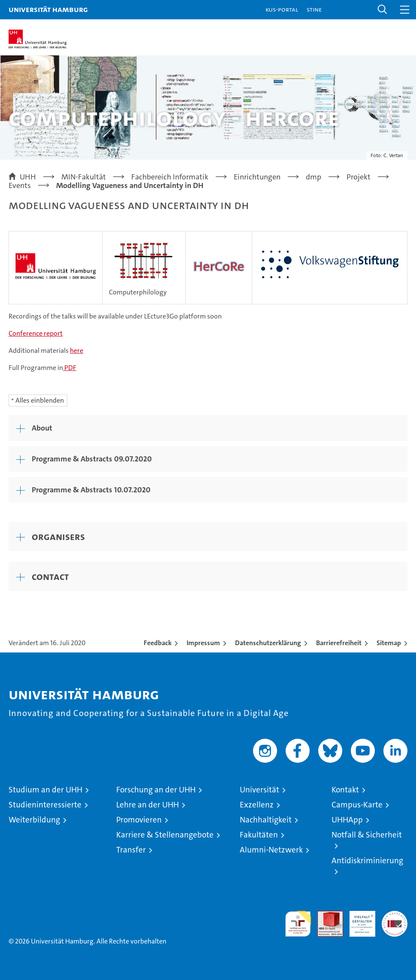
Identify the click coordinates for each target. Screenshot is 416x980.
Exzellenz (257, 805)
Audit (326, 915)
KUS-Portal (282, 9)
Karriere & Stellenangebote (165, 835)
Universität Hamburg (48, 9)
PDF (70, 368)
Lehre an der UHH (148, 805)
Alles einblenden (40, 400)
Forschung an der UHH (156, 790)
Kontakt (345, 790)
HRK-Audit (358, 920)
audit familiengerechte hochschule (298, 924)
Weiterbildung (34, 820)
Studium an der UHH (45, 790)
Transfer (131, 850)
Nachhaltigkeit (266, 820)
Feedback (158, 643)
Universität (259, 790)
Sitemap (389, 643)
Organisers (58, 537)
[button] (383, 10)
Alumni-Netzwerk (271, 850)
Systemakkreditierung (395, 915)
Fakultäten (259, 835)
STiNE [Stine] (314, 9)
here (77, 350)
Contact (50, 576)
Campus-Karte (357, 805)
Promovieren (139, 820)
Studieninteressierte (45, 805)
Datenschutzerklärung (268, 643)
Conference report (36, 333)
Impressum (203, 643)
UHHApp (347, 820)
